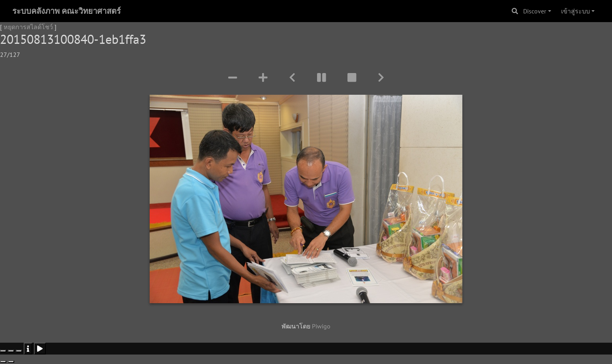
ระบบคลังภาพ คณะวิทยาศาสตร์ (67, 11)
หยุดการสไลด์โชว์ (28, 27)
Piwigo (321, 326)
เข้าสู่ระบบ (575, 11)
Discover (535, 11)
